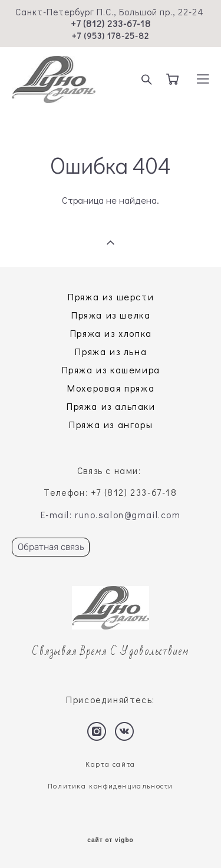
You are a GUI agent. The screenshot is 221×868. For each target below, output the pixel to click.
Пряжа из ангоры (111, 424)
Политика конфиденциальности (111, 786)
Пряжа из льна (111, 351)
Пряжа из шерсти (111, 296)
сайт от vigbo (110, 840)
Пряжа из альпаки (111, 406)
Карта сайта (111, 764)
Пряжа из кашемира (111, 370)
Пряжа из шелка (111, 315)
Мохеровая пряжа (111, 388)
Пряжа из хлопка (111, 333)
